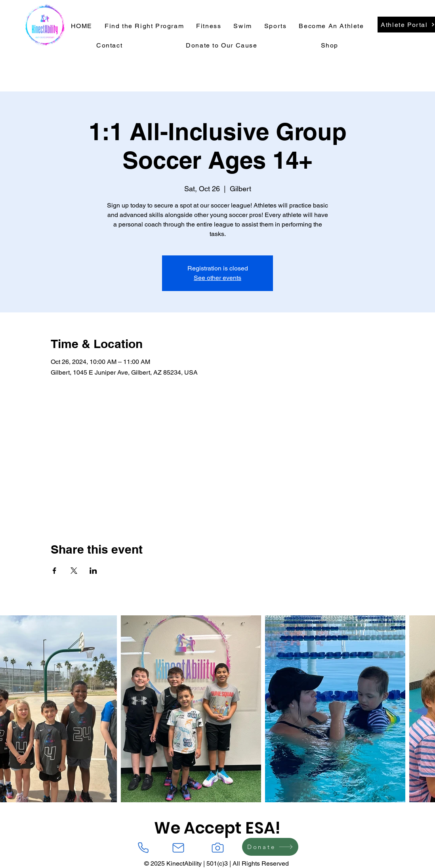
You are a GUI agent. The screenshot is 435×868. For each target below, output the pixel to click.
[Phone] (143, 848)
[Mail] (178, 848)
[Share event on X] (74, 571)
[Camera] (217, 848)
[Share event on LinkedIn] (93, 571)
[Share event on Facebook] (54, 571)
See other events (217, 278)
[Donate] (270, 847)
